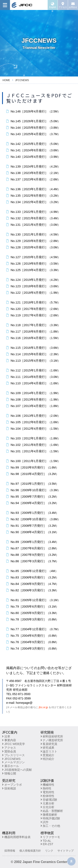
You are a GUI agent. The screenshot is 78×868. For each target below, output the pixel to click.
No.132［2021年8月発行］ (33, 218)
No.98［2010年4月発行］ (32, 474)
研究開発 (47, 732)
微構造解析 (49, 815)
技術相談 (9, 788)
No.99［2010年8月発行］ (32, 467)
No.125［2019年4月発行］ (33, 270)
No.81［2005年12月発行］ (33, 600)
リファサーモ (50, 837)
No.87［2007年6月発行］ (32, 548)
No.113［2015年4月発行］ (33, 361)
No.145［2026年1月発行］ (33, 121)
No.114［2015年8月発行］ (33, 354)
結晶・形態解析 (52, 811)
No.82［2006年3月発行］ (32, 590)
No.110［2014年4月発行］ (33, 383)
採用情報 (10, 851)
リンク (49, 851)
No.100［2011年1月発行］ (33, 461)
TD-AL (46, 841)
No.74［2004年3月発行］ (32, 648)
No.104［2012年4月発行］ (33, 428)
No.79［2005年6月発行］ (32, 606)
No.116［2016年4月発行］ (33, 338)
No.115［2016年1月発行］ (33, 348)
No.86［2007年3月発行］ (32, 561)
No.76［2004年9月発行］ (32, 642)
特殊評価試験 (50, 818)
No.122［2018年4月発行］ (33, 293)
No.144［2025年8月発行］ (33, 128)
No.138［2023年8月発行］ (33, 173)
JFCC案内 (10, 732)
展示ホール (11, 766)
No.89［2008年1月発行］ (32, 542)
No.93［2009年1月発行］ (32, 513)
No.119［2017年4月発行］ (33, 315)
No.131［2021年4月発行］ (33, 225)
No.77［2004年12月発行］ (33, 629)
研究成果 (48, 748)
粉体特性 (48, 796)
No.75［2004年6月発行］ (32, 636)
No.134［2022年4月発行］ (33, 202)
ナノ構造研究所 (52, 740)
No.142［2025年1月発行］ (33, 144)
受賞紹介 (48, 755)
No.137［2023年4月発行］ (33, 179)
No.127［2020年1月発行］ (33, 257)
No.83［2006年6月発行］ (32, 577)
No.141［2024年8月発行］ (33, 150)
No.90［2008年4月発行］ (32, 532)
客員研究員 (49, 744)
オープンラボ (12, 785)
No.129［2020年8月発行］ (33, 241)
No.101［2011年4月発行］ (33, 451)
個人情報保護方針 (30, 851)
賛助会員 (9, 751)
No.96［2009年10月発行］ (33, 490)
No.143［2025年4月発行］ (33, 134)
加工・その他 (50, 826)
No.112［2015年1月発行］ (33, 370)
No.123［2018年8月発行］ (33, 286)
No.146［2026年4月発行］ (33, 111)
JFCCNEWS (11, 759)
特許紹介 (48, 759)
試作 (45, 822)
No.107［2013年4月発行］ (33, 406)
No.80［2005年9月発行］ (32, 613)
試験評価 (47, 781)
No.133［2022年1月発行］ (33, 212)
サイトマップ (66, 851)
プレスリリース (13, 755)
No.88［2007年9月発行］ (32, 555)
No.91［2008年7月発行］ (32, 526)
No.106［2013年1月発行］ (33, 416)
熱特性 (46, 788)
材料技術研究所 (52, 736)
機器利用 (9, 833)
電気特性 (48, 792)
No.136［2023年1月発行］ (33, 189)
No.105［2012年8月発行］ (33, 422)
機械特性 (48, 785)
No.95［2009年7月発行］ (32, 496)
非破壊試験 (49, 800)
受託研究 (9, 781)
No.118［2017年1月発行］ (33, 325)
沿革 (6, 736)
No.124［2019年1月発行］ (33, 280)
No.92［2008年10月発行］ (33, 519)
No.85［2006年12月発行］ (32, 571)
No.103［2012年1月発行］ (33, 438)
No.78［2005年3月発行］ (32, 619)
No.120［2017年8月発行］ (33, 309)
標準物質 (47, 833)
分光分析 (48, 807)
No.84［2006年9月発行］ (32, 584)
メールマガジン (13, 762)
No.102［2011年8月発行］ (33, 445)
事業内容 (9, 740)
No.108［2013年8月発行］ (33, 399)
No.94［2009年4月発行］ (32, 503)
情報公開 (9, 773)
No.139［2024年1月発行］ (33, 166)
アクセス (9, 748)
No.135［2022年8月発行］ (33, 195)
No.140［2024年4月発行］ (33, 157)
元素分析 (48, 803)
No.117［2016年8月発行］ (33, 331)
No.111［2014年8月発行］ (33, 377)
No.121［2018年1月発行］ (33, 302)
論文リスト (49, 751)
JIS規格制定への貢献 (17, 770)
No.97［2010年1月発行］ (32, 484)
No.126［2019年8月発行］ (33, 263)
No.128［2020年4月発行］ (33, 247)
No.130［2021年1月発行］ (33, 234)
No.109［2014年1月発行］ (33, 393)
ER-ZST (47, 844)
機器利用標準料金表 (16, 837)
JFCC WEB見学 (14, 744)
